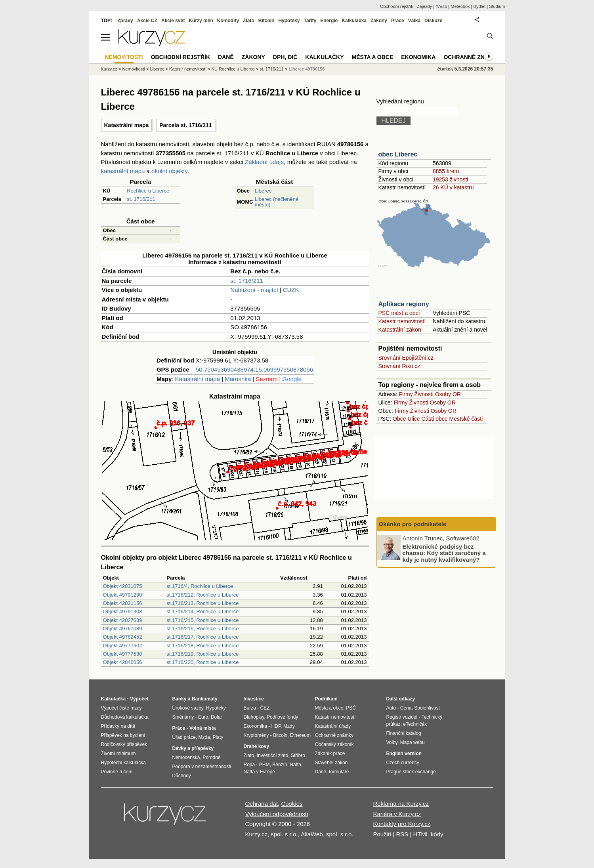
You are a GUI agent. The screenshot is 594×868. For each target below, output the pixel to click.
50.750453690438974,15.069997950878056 (254, 369)
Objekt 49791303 (123, 611)
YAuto (441, 6)
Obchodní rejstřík (397, 6)
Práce (398, 21)
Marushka (238, 379)
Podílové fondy (282, 717)
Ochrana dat (262, 804)
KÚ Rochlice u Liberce (233, 69)
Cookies (292, 804)
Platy (218, 737)
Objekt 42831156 (123, 603)
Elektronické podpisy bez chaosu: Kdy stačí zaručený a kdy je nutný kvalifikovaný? (444, 553)
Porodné (211, 757)
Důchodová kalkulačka (125, 717)
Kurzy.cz (109, 69)
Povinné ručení (117, 772)
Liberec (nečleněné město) (277, 202)
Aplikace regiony (404, 304)
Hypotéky (289, 21)
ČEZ (265, 708)
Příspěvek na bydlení (123, 735)
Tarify (310, 21)
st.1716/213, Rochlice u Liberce (202, 603)
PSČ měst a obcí (399, 313)
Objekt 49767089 (123, 629)
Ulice (414, 419)
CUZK (291, 290)
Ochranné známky (472, 57)
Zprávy (125, 21)
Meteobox (460, 6)
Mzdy (289, 726)
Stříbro (298, 755)
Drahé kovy (257, 746)
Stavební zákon (331, 763)
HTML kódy (428, 834)
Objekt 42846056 (123, 662)
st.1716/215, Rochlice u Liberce (202, 620)
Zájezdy (425, 6)
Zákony (379, 21)
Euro (203, 717)
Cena (406, 708)
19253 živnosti (451, 179)
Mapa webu (413, 742)
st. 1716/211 (141, 199)
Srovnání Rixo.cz (399, 366)
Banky (180, 699)
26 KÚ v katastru (453, 187)
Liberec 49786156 (307, 69)
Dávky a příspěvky (193, 748)
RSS (402, 834)
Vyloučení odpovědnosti (277, 814)
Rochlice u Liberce (148, 191)
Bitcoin (266, 21)
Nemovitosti (133, 69)
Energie (329, 21)
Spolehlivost (427, 708)
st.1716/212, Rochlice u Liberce (202, 595)
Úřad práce (184, 737)
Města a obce (373, 57)
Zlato (249, 21)
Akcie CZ (147, 21)
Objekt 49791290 (123, 595)
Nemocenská (186, 757)
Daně (226, 57)
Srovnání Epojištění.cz (406, 358)
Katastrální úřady (333, 726)
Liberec (263, 191)
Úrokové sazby (188, 708)
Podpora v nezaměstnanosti (202, 767)
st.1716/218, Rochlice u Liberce (202, 646)
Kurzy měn (201, 21)
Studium (497, 6)
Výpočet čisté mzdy (121, 708)
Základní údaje (264, 162)
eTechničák (415, 724)
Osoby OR (448, 394)
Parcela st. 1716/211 (185, 125)
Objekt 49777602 (123, 646)
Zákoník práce (330, 754)
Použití (382, 834)
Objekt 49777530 (123, 654)
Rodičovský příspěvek (124, 744)
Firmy (406, 394)
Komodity (228, 21)
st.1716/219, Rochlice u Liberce (202, 654)
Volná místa (202, 728)
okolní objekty (169, 171)
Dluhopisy (254, 717)
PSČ (351, 708)
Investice (254, 699)
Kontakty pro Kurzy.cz (402, 824)
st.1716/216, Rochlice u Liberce (202, 629)
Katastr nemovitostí (402, 321)
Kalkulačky (324, 57)
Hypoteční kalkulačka (123, 763)
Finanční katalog (404, 733)
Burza (250, 708)
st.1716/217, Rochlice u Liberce (202, 637)
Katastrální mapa (127, 125)
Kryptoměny (256, 735)
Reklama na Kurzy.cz (401, 804)
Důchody (182, 776)
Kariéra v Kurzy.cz (397, 814)
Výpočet (139, 699)
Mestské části (466, 419)
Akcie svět (173, 21)
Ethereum (300, 735)
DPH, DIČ (285, 57)
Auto (391, 708)
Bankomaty (205, 699)
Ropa (249, 765)
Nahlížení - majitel (254, 290)
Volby (392, 742)
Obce (399, 419)
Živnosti (424, 394)
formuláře (339, 772)
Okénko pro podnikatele (413, 524)
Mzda (204, 737)
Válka (414, 21)
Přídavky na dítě (118, 726)
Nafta (295, 765)
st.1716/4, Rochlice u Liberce (200, 586)
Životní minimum (118, 754)
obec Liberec (398, 154)
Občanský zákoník (334, 744)
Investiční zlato (272, 755)
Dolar (217, 717)
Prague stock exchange (411, 772)
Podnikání (326, 699)
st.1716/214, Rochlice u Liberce (202, 611)
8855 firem (446, 171)
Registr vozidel (402, 717)
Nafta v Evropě (259, 772)
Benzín (280, 765)
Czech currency (403, 763)
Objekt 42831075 (123, 586)
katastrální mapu (123, 171)
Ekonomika (418, 57)
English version (404, 754)
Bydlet (480, 6)
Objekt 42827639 (123, 620)
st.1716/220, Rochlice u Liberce (202, 662)
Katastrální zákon (400, 330)
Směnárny (183, 717)
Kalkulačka (354, 21)
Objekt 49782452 (123, 637)
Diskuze (433, 21)
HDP (276, 726)
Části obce (434, 419)
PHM (265, 765)
